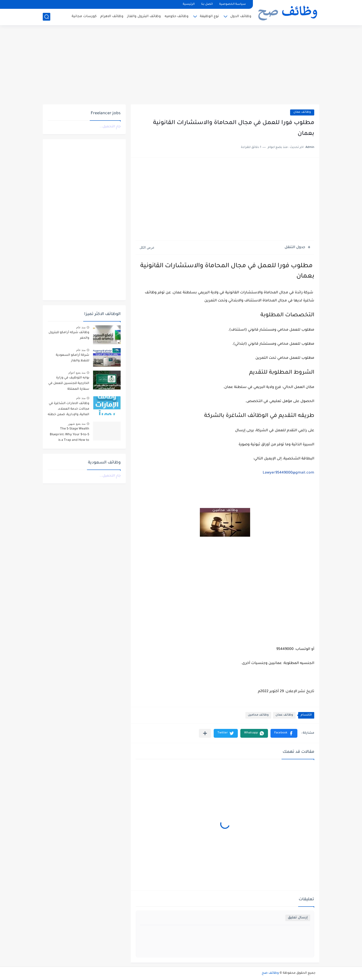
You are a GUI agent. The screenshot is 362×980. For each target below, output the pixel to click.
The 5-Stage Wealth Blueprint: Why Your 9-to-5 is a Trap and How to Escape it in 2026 (70, 435)
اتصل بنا (207, 4)
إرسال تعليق (298, 918)
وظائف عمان (302, 112)
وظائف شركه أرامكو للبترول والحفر (69, 335)
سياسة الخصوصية (233, 4)
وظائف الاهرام (112, 16)
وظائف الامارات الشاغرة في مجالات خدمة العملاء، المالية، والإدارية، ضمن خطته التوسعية (69, 410)
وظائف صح (270, 973)
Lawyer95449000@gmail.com (288, 473)
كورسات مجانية (84, 16)
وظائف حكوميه (177, 16)
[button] (284, 733)
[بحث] (47, 17)
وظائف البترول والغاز (144, 16)
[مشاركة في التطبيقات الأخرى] (205, 733)
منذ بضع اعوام (77, 373)
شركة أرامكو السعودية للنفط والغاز (73, 358)
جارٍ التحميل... (110, 127)
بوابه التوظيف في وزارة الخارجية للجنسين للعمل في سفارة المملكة (69, 384)
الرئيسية (189, 4)
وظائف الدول (241, 16)
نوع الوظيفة (209, 16)
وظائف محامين (258, 715)
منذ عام (81, 327)
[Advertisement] (181, 65)
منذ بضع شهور (77, 424)
